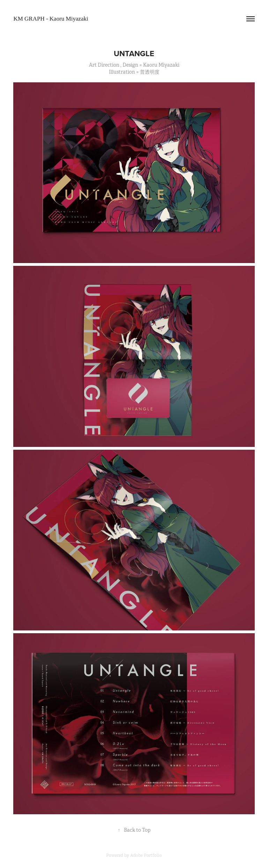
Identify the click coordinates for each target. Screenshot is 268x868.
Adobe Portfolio (146, 855)
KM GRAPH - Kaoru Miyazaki (51, 19)
